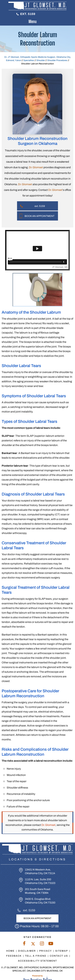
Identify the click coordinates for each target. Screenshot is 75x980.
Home (10, 951)
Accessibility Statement (37, 961)
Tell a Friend (36, 956)
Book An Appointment (40, 216)
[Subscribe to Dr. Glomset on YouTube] (51, 944)
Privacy (46, 951)
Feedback (14, 956)
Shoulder (41, 60)
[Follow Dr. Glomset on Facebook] (24, 944)
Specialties (29, 60)
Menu (37, 22)
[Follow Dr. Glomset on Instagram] (42, 944)
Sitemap (62, 951)
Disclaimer (27, 951)
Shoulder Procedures (57, 60)
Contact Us (59, 956)
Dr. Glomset (36, 167)
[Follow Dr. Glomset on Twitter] (33, 944)
